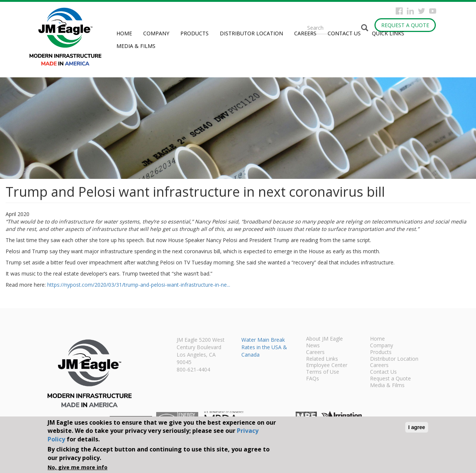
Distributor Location (251, 33)
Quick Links (388, 33)
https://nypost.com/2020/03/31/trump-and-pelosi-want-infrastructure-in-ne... (139, 285)
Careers (305, 33)
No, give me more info (78, 467)
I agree (417, 427)
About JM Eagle (324, 339)
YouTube (433, 11)
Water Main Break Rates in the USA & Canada (264, 347)
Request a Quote (405, 25)
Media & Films (136, 46)
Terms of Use (323, 372)
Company (156, 33)
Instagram (410, 11)
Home (124, 33)
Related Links (322, 359)
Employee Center (327, 366)
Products (194, 33)
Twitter (422, 11)
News (313, 346)
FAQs (313, 379)
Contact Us (344, 33)
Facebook (399, 11)
